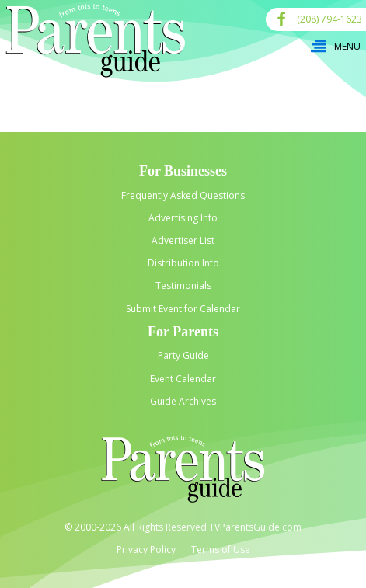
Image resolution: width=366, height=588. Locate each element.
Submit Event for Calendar (183, 309)
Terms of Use (221, 550)
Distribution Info (183, 263)
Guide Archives (183, 401)
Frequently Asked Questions (183, 195)
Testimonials (183, 285)
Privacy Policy (146, 550)
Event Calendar (183, 379)
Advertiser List (183, 240)
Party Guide (183, 355)
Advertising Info (183, 218)
